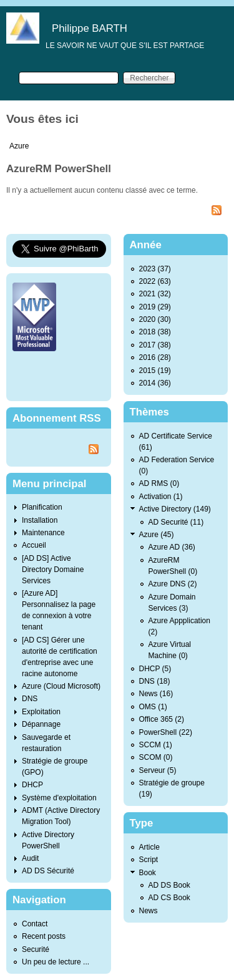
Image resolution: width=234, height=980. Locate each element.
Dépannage (41, 724)
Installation (40, 520)
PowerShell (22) (166, 732)
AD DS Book (169, 885)
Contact (35, 924)
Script (149, 860)
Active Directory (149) (175, 509)
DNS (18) (155, 681)
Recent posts (44, 936)
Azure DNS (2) (173, 584)
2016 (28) (155, 357)
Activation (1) (161, 497)
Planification (42, 507)
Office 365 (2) (162, 719)
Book (148, 873)
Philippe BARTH (90, 28)
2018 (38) (155, 332)
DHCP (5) (155, 669)
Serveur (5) (158, 770)
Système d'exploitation (59, 798)
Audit (30, 858)
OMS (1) (153, 707)
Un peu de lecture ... (56, 962)
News (149, 911)
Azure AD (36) (172, 547)
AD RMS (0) (159, 483)
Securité (36, 949)
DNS (30, 699)
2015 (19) (155, 371)
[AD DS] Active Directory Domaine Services (53, 570)
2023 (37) (155, 269)
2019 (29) (155, 307)
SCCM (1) (156, 745)
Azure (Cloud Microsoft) (61, 686)
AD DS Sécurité (48, 871)
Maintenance (43, 533)
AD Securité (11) (176, 522)
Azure (19, 146)
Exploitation (41, 712)
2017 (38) (155, 345)
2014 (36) (155, 383)
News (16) (156, 694)
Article (149, 847)
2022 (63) (155, 281)
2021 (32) (155, 294)
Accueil (34, 545)
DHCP (32, 785)
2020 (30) (155, 319)
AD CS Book (169, 898)
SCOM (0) (156, 757)
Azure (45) (157, 535)
